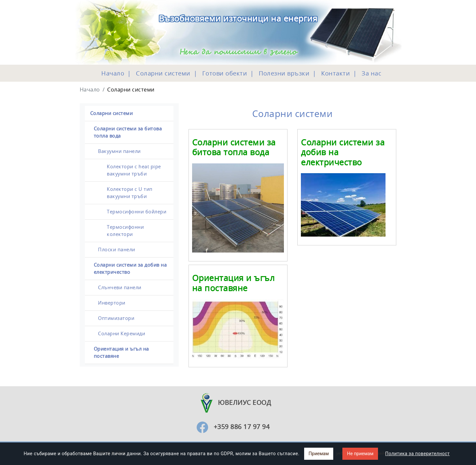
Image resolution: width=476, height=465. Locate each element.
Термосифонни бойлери (137, 212)
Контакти (335, 73)
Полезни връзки (283, 73)
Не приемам (360, 454)
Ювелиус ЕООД (233, 402)
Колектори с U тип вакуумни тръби (130, 193)
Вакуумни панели (119, 151)
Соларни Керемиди (122, 333)
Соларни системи (162, 73)
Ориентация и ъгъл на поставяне (121, 352)
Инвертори (112, 303)
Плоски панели (117, 249)
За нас (371, 73)
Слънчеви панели (120, 287)
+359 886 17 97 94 (242, 427)
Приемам (319, 454)
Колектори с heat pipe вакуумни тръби (134, 170)
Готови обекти (224, 73)
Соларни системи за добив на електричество (130, 268)
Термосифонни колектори (125, 231)
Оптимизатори (116, 318)
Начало (113, 73)
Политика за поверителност (417, 454)
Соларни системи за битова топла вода (128, 132)
